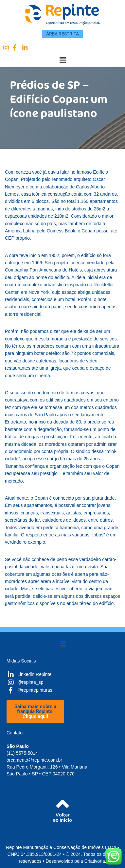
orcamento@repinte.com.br (34, 760)
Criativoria (95, 861)
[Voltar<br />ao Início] (63, 804)
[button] (62, 60)
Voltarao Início (62, 819)
